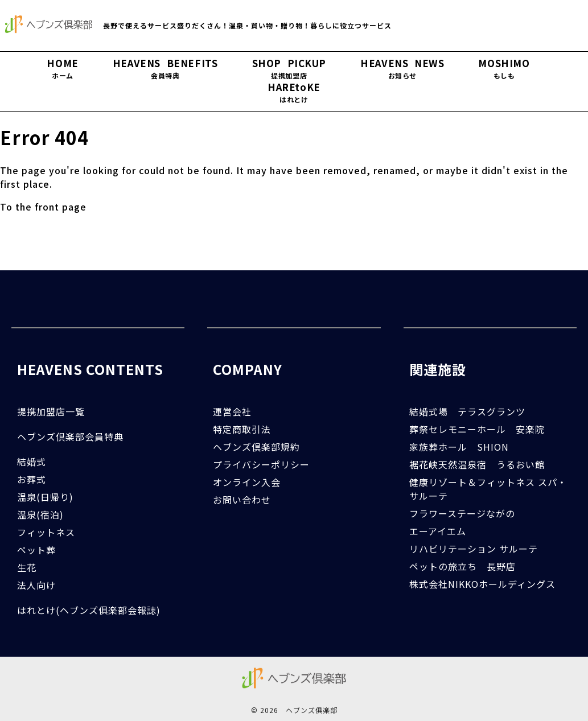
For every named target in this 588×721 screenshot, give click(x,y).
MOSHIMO (504, 69)
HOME (62, 69)
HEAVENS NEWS (402, 69)
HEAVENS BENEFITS (165, 69)
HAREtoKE (294, 93)
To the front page (43, 207)
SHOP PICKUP (289, 69)
